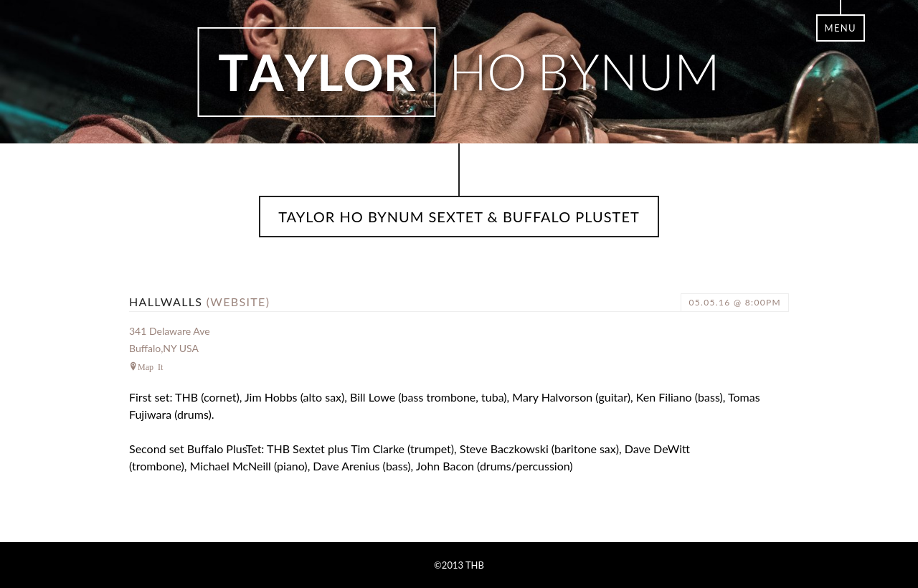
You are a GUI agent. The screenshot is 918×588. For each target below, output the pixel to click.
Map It (150, 366)
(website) (238, 302)
